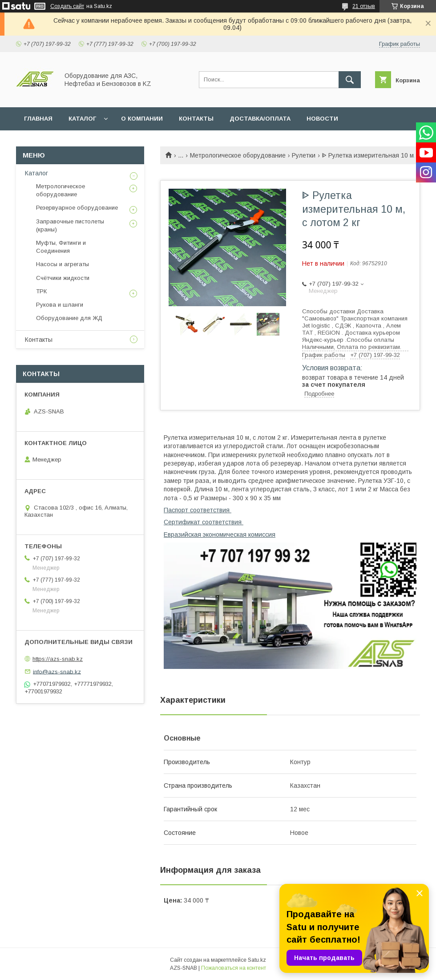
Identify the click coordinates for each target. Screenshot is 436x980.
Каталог (36, 173)
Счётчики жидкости (63, 278)
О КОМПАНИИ (142, 119)
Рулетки (304, 155)
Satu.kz (257, 960)
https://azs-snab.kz (58, 659)
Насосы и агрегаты (63, 264)
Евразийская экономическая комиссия (220, 535)
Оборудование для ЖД (69, 318)
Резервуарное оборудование (77, 208)
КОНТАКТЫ (196, 119)
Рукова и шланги (60, 305)
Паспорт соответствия (198, 510)
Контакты (39, 340)
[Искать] (350, 80)
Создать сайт (67, 6)
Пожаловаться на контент (234, 968)
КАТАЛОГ (82, 119)
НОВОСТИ (322, 119)
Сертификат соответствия (204, 522)
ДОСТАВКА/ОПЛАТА (260, 119)
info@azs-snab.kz (57, 671)
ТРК (41, 291)
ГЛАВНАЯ (38, 119)
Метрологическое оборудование (238, 155)
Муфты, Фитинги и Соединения (61, 247)
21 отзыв (364, 6)
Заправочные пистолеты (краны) (70, 225)
